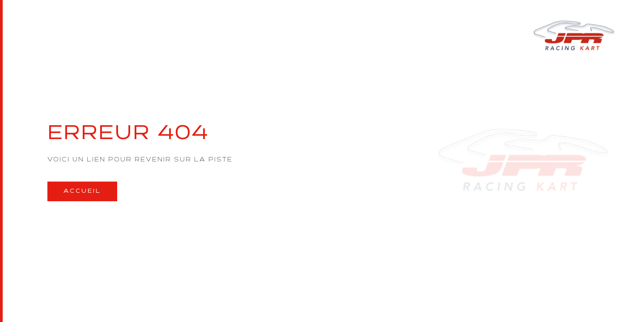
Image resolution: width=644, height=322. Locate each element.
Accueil (82, 191)
